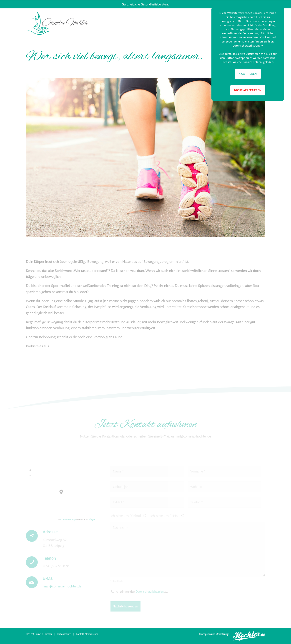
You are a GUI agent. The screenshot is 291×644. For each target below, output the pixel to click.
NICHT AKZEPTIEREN (248, 90)
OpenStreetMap (68, 519)
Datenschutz (64, 634)
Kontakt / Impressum (87, 634)
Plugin (91, 519)
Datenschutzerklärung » (248, 46)
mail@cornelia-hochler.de (193, 436)
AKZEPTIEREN (248, 74)
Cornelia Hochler (43, 634)
